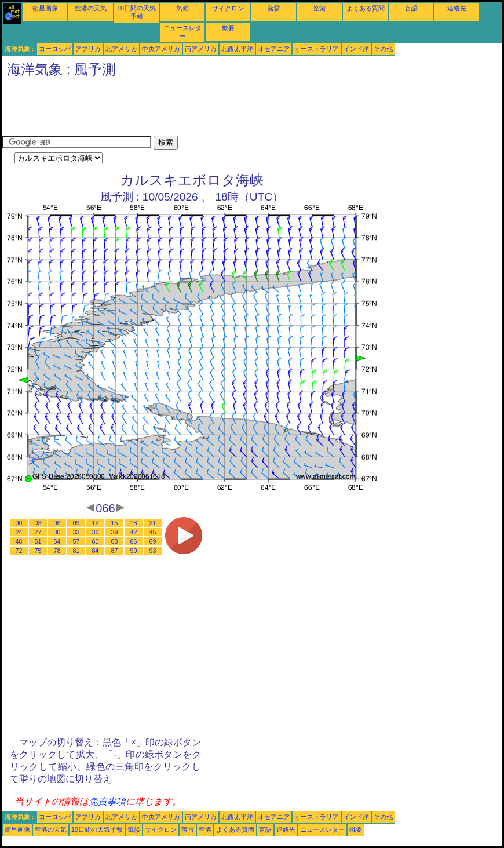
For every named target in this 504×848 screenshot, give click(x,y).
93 (153, 551)
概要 (228, 28)
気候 (182, 8)
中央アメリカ (161, 49)
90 (134, 551)
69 (153, 541)
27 (38, 532)
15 (115, 523)
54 (57, 541)
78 (57, 551)
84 (96, 551)
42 (134, 532)
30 (57, 532)
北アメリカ (121, 49)
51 (38, 541)
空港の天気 (91, 8)
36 (96, 532)
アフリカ (88, 49)
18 (134, 523)
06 (57, 523)
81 (76, 551)
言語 (411, 8)
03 (38, 523)
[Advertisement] (213, 110)
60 (96, 541)
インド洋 (356, 49)
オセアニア (274, 49)
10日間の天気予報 (97, 829)
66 (134, 541)
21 (153, 523)
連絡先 (457, 8)
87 (115, 551)
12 (96, 523)
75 (38, 551)
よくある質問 (366, 8)
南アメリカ (201, 49)
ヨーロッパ (55, 49)
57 (76, 541)
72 (19, 551)
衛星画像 (45, 8)
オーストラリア (317, 49)
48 (19, 541)
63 (115, 541)
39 (115, 532)
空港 (320, 8)
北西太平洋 (237, 49)
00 (19, 523)
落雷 (274, 8)
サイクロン (228, 8)
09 (76, 523)
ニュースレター (322, 829)
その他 (383, 49)
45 (153, 532)
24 (19, 532)
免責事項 (107, 801)
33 (76, 532)
